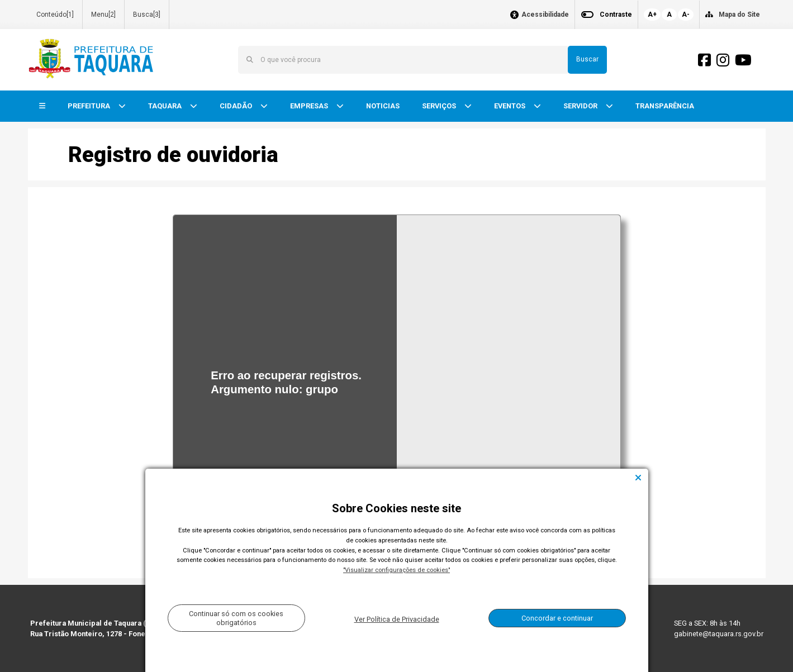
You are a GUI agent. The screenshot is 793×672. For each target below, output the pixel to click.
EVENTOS (511, 106)
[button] (42, 106)
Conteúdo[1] (55, 15)
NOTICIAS (383, 106)
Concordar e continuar (557, 618)
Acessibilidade (545, 15)
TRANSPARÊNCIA (665, 106)
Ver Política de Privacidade (397, 619)
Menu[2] (103, 15)
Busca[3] (147, 15)
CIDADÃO (237, 106)
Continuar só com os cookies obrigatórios (236, 618)
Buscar (587, 59)
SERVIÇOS (440, 106)
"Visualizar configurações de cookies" (396, 570)
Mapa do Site (739, 15)
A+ (652, 15)
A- (686, 15)
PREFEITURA (90, 106)
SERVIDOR (581, 106)
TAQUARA (166, 106)
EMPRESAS (310, 106)
